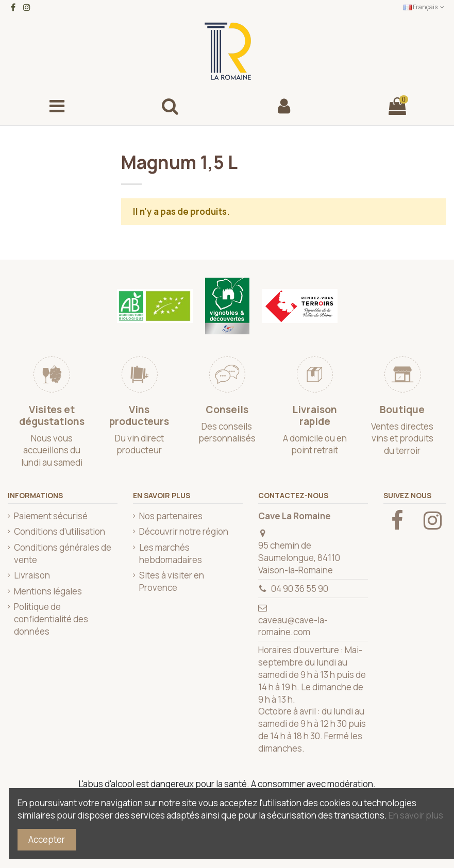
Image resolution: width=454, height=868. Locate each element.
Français (425, 7)
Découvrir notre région (184, 531)
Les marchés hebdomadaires (171, 554)
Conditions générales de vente (63, 554)
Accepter (47, 839)
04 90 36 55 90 (300, 589)
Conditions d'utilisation (60, 531)
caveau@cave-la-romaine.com (293, 626)
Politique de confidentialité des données (51, 619)
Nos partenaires (171, 516)
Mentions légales (48, 591)
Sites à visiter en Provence (172, 581)
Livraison (32, 575)
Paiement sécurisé (51, 516)
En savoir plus (416, 815)
